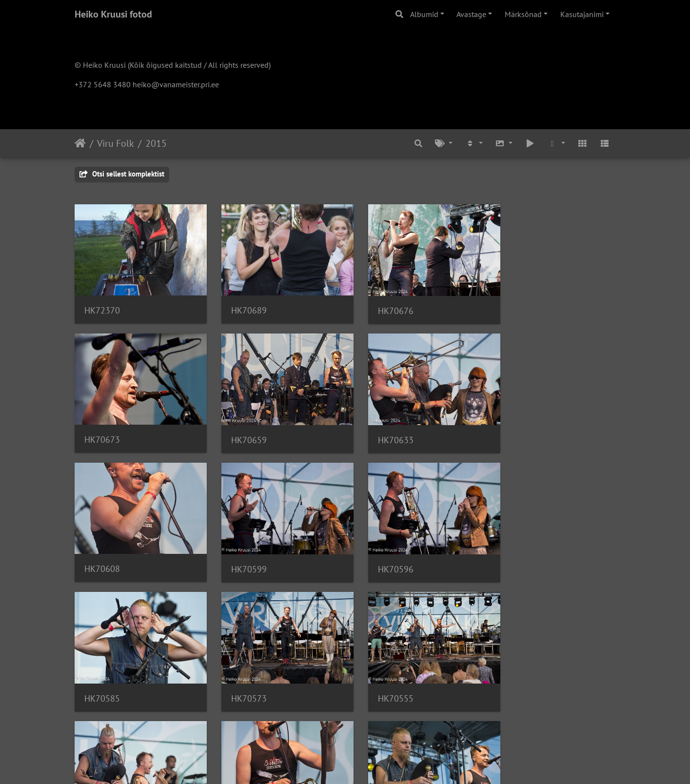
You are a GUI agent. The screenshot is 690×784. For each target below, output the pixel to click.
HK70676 (380, 305)
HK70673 (519, 305)
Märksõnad (523, 14)
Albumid (424, 14)
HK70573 (380, 553)
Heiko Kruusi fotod (113, 14)
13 (394, 726)
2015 (156, 143)
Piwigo (365, 764)
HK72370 (102, 305)
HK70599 (519, 429)
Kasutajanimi (582, 14)
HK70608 (380, 429)
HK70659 (102, 429)
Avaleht (80, 143)
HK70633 (241, 429)
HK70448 (380, 676)
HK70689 (241, 305)
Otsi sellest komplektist (122, 174)
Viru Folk (116, 143)
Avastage (471, 14)
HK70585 (241, 553)
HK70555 (519, 553)
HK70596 (102, 553)
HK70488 (241, 676)
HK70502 (102, 676)
